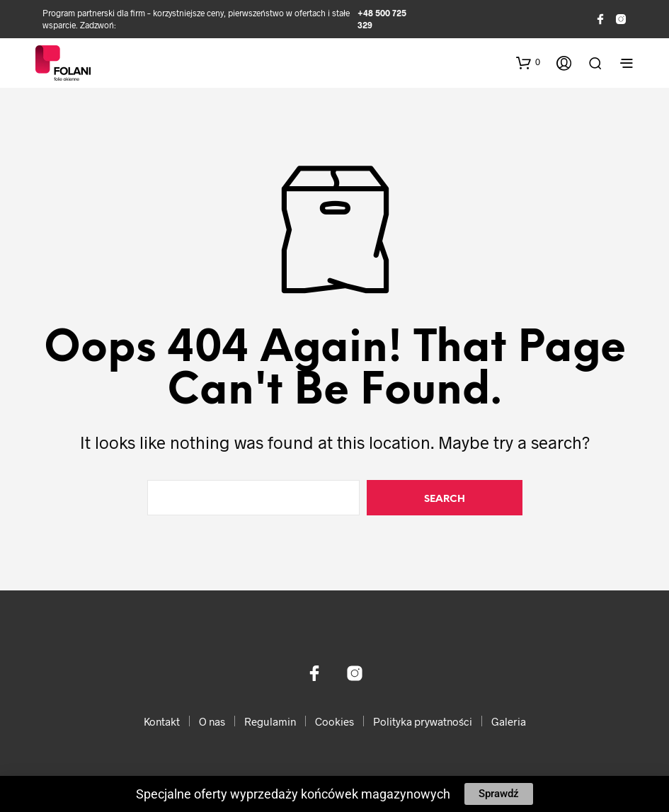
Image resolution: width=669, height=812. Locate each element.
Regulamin (270, 721)
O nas (212, 721)
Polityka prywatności (423, 721)
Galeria (509, 721)
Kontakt (162, 721)
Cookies (334, 721)
